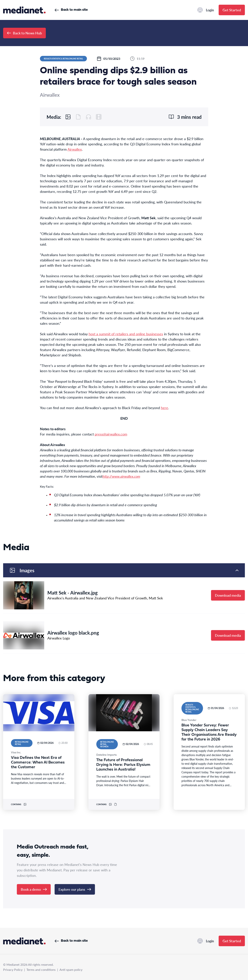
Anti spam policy (71, 970)
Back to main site (71, 10)
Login (206, 10)
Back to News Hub (24, 33)
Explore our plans (75, 889)
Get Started (232, 10)
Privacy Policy (13, 970)
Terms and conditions (41, 970)
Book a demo (34, 889)
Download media (228, 595)
